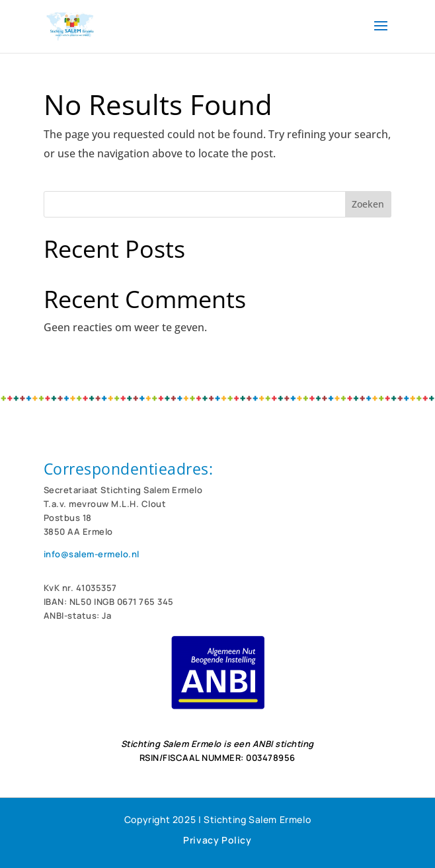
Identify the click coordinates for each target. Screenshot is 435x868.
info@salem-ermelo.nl (92, 554)
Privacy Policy (217, 840)
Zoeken (368, 204)
